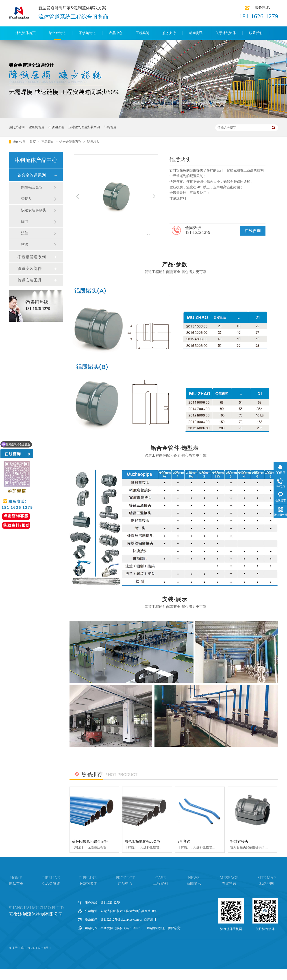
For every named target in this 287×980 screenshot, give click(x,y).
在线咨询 (253, 231)
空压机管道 (37, 127)
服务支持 (169, 33)
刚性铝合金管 (32, 187)
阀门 (25, 222)
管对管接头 (239, 841)
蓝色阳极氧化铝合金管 (90, 841)
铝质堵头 (93, 142)
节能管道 (110, 127)
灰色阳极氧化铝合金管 (143, 841)
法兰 (25, 233)
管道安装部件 (30, 269)
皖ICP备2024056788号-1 (36, 948)
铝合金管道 (57, 33)
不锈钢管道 (87, 33)
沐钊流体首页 (26, 33)
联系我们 (256, 33)
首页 (33, 142)
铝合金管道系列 (71, 142)
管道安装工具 (30, 280)
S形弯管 (184, 841)
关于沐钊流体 (226, 33)
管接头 (26, 199)
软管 (25, 244)
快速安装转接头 (34, 210)
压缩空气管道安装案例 (84, 127)
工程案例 (142, 33)
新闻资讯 (196, 33)
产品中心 (116, 33)
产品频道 (48, 142)
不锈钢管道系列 (32, 257)
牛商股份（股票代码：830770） (122, 928)
